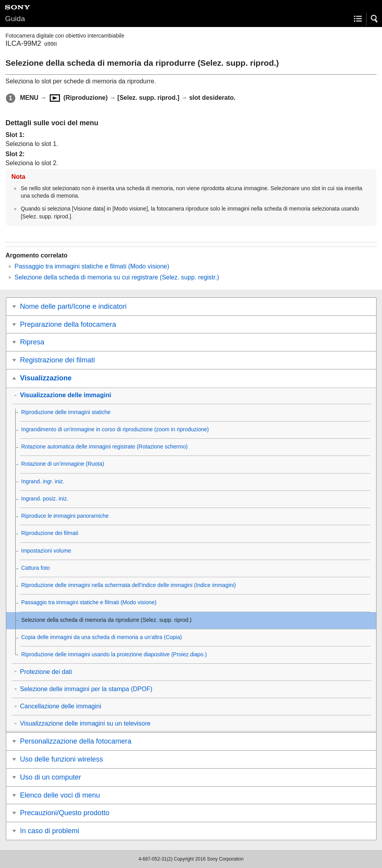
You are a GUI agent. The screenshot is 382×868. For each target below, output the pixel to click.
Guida (15, 19)
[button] (375, 19)
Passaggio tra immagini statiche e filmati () (92, 266)
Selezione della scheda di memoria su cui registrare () (117, 277)
